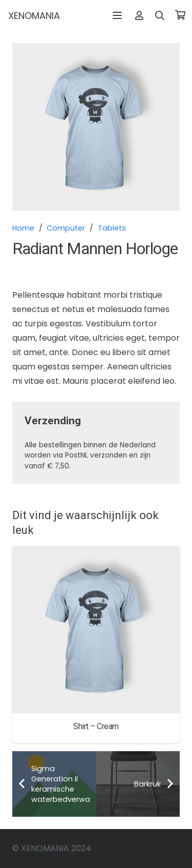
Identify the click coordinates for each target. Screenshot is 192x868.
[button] (117, 15)
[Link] (139, 15)
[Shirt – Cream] (96, 629)
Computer (66, 228)
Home (23, 228)
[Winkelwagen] (180, 15)
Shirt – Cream (96, 726)
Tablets (112, 228)
